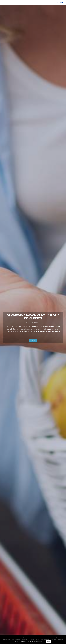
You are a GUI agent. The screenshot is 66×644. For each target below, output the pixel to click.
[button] (33, 340)
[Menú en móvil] (60, 3)
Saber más (40, 641)
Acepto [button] (48, 642)
